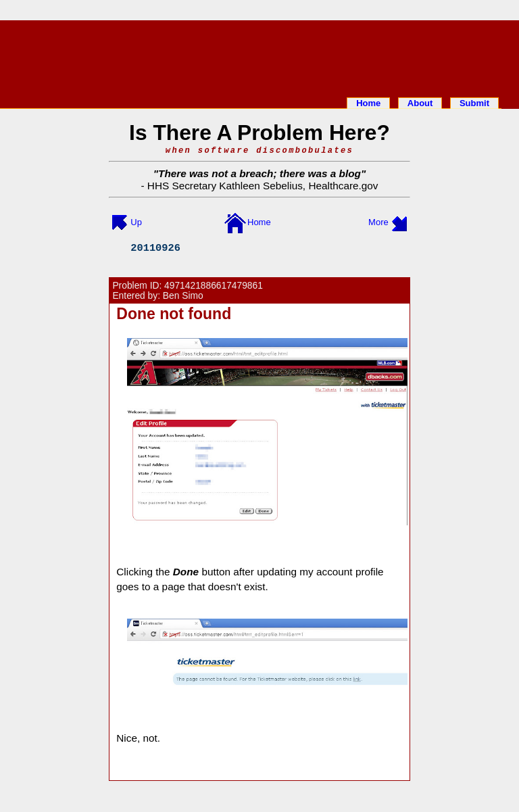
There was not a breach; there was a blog (259, 173)
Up (136, 222)
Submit (474, 103)
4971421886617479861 (214, 286)
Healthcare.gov (343, 186)
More (378, 222)
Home (368, 103)
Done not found (174, 314)
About (420, 103)
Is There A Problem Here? (259, 133)
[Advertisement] (259, 56)
